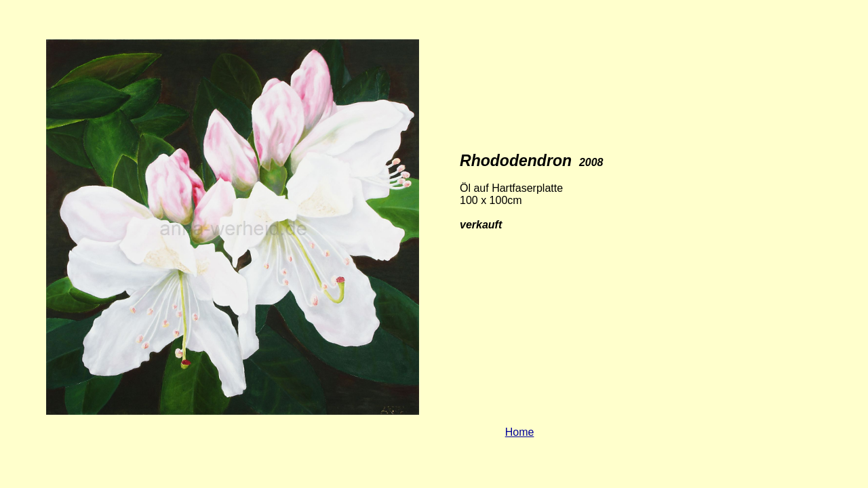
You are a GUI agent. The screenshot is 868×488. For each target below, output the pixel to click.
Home (520, 432)
